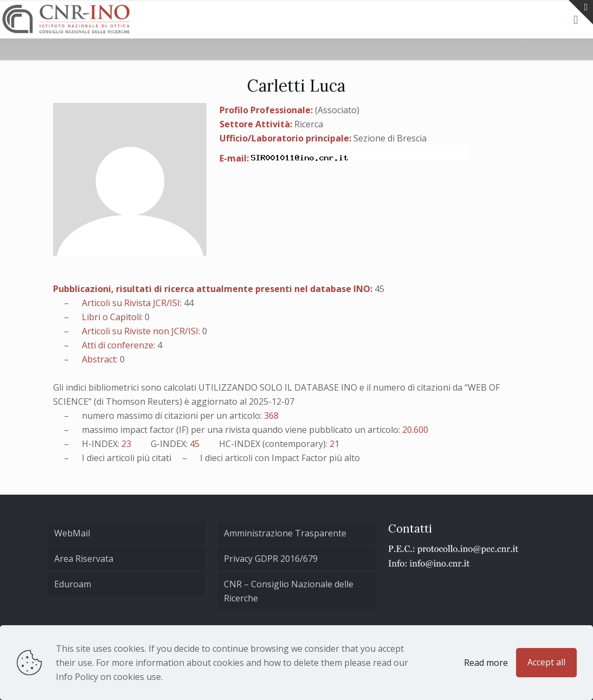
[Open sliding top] (581, 12)
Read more (486, 663)
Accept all (546, 662)
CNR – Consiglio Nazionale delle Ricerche (289, 591)
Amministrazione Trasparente (285, 533)
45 (379, 289)
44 (189, 303)
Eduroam (73, 584)
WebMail (72, 533)
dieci (96, 458)
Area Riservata (84, 559)
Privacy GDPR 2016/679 (271, 559)
